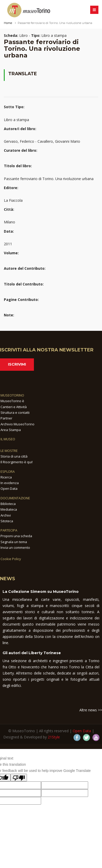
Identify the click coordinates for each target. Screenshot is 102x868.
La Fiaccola (13, 200)
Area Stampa (11, 430)
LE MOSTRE (9, 451)
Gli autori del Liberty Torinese (32, 653)
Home (8, 23)
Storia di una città (14, 456)
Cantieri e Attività (14, 407)
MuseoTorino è (12, 401)
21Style (54, 737)
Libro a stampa (16, 120)
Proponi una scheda (16, 536)
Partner (6, 418)
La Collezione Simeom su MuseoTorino (41, 592)
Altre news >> (91, 710)
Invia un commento (15, 547)
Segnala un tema (14, 542)
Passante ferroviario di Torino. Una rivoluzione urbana (49, 179)
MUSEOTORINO (12, 395)
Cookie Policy (11, 559)
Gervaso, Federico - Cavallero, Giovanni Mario (42, 141)
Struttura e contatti (15, 412)
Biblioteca (8, 504)
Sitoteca (7, 521)
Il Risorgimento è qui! (17, 462)
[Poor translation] (19, 778)
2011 (8, 244)
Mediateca (9, 509)
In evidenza (10, 483)
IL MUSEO (8, 439)
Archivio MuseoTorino (17, 424)
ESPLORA (8, 471)
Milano (10, 222)
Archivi (6, 515)
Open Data (9, 488)
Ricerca (6, 477)
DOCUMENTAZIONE (15, 498)
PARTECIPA (9, 530)
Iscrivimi (17, 364)
